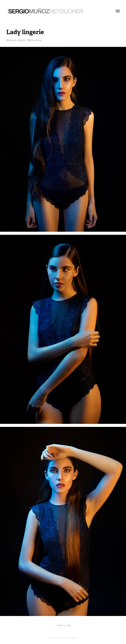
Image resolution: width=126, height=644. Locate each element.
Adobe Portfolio (69, 638)
